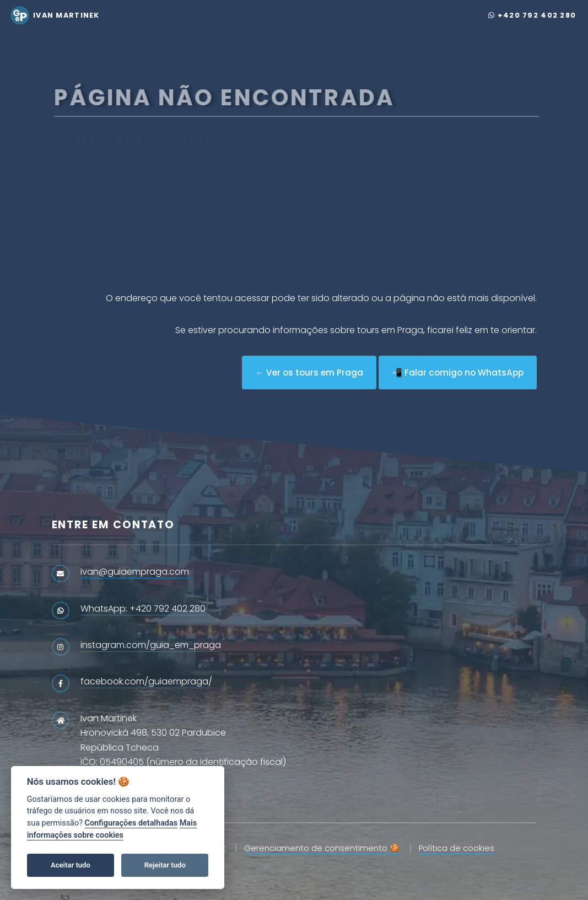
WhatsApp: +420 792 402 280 (143, 609)
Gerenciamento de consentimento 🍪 (322, 848)
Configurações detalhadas (131, 823)
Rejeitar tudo (165, 865)
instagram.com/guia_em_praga (151, 645)
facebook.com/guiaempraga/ (146, 681)
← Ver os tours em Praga (309, 373)
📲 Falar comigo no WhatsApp (458, 373)
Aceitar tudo (71, 865)
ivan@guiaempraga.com (135, 572)
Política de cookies (457, 848)
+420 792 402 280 (532, 15)
